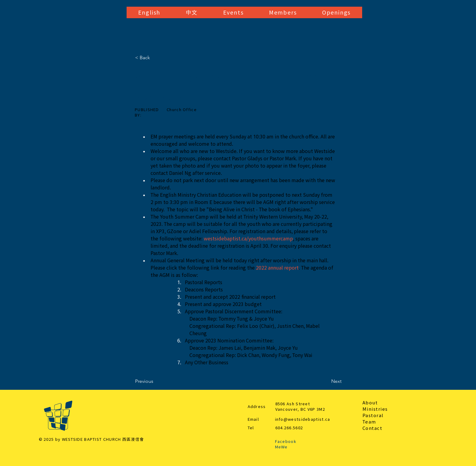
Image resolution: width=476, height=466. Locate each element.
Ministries (375, 409)
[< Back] (155, 58)
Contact (372, 428)
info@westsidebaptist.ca (303, 419)
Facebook (286, 442)
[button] (149, 12)
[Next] (326, 381)
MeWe (281, 447)
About (370, 403)
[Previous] (155, 381)
